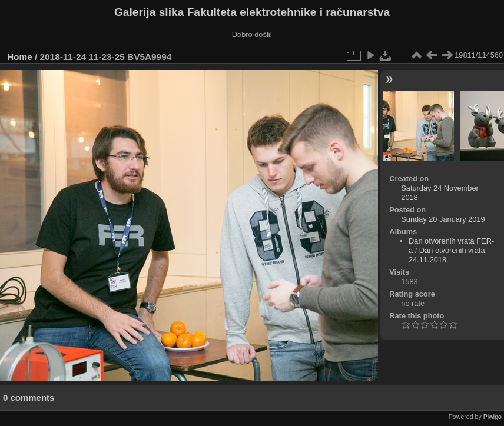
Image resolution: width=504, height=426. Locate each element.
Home (20, 57)
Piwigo (493, 417)
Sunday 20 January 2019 (443, 219)
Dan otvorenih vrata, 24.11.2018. (448, 255)
